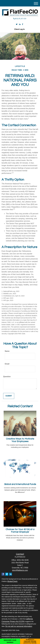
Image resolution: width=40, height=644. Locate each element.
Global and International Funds (20, 484)
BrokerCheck (12, 581)
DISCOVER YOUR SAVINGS (10, 641)
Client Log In (19, 29)
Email (7, 364)
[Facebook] (23, 24)
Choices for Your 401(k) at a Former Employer (20, 531)
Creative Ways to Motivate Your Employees (20, 440)
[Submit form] (9, 396)
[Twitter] (17, 24)
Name (7, 351)
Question (7, 377)
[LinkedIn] (20, 24)
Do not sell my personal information (19, 626)
